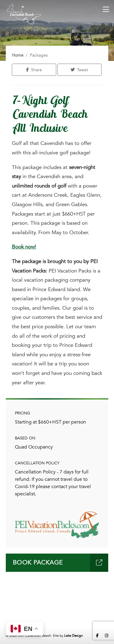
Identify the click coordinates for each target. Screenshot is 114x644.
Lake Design (73, 636)
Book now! (24, 247)
